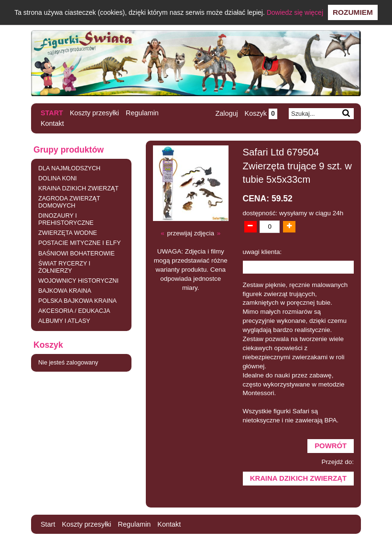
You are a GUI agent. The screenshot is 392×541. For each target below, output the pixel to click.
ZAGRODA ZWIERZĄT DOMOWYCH (69, 202)
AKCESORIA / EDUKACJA (74, 311)
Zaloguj (226, 113)
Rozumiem (353, 12)
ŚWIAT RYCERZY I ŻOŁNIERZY (64, 267)
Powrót (331, 446)
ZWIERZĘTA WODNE (68, 233)
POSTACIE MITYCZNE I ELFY (80, 243)
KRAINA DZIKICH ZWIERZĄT (78, 188)
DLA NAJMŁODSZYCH (69, 168)
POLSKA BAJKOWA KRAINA (77, 301)
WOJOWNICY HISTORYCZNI (78, 281)
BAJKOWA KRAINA (65, 291)
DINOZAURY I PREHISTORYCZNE (66, 219)
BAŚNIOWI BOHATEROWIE (76, 254)
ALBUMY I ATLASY (64, 321)
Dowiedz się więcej (295, 12)
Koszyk (261, 113)
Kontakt (52, 123)
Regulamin (142, 113)
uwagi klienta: (262, 252)
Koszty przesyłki (94, 113)
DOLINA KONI (57, 178)
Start (52, 113)
